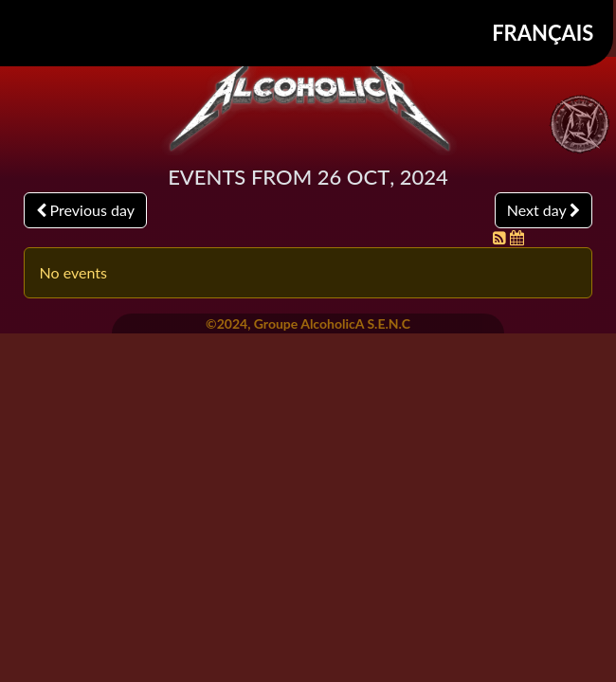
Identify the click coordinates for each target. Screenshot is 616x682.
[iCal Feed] (517, 237)
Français (543, 33)
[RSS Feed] (501, 237)
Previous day (85, 210)
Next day (544, 210)
